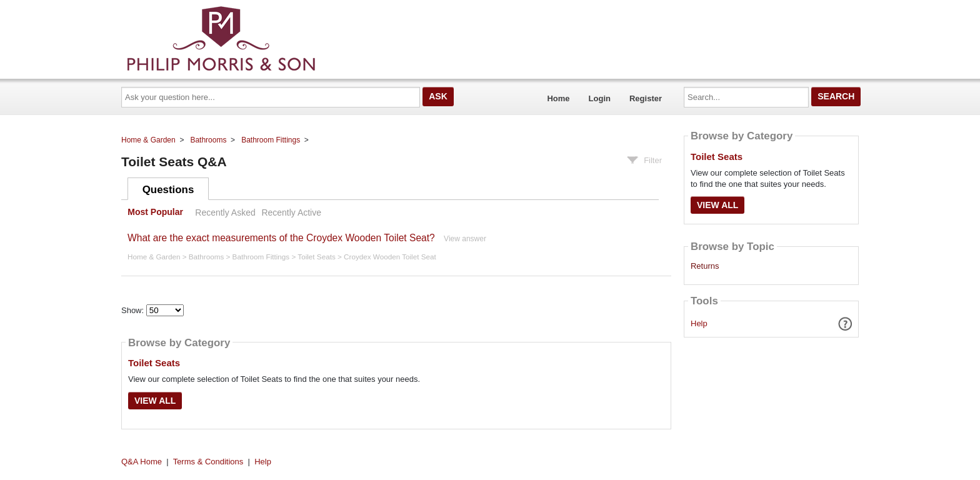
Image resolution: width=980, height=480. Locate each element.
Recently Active (291, 212)
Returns (705, 266)
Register (646, 98)
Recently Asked (225, 212)
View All (155, 401)
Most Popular (155, 212)
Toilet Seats (316, 257)
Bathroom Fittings (271, 140)
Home (558, 98)
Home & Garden (148, 140)
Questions (168, 190)
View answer (465, 239)
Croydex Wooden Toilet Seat (390, 257)
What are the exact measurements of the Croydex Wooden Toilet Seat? (281, 238)
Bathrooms (208, 140)
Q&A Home (142, 462)
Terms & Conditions (208, 462)
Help (699, 323)
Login (600, 98)
